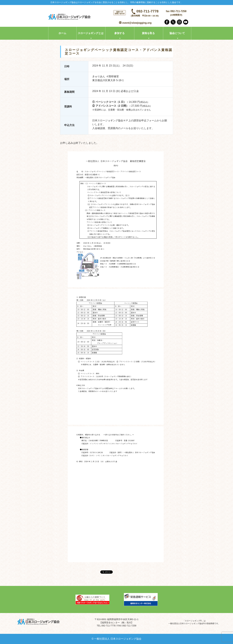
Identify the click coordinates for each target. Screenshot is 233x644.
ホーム (62, 33)
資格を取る (148, 33)
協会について (177, 33)
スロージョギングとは (91, 33)
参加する (119, 33)
